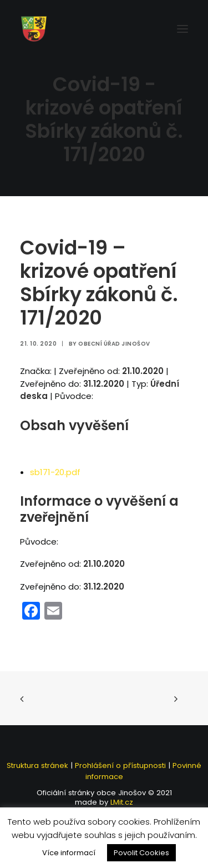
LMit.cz (121, 802)
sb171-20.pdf (55, 472)
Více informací (69, 853)
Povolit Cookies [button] (141, 853)
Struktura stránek (37, 765)
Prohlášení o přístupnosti (120, 765)
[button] (182, 29)
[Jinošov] (34, 29)
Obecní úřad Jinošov (114, 344)
